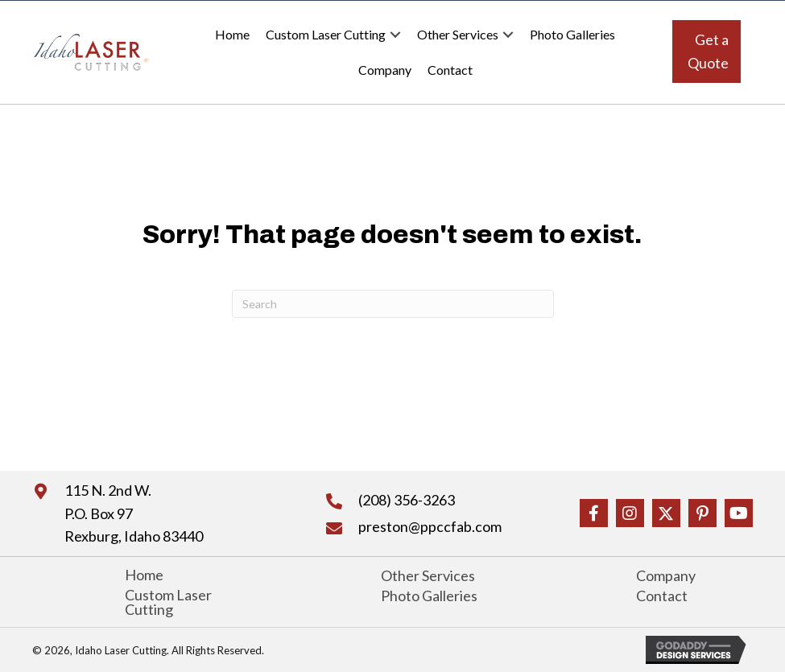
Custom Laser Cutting (326, 34)
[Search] (393, 304)
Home (232, 34)
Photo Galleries (572, 34)
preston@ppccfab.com (430, 526)
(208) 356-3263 (407, 500)
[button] (706, 52)
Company (385, 70)
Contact (450, 70)
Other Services (458, 34)
